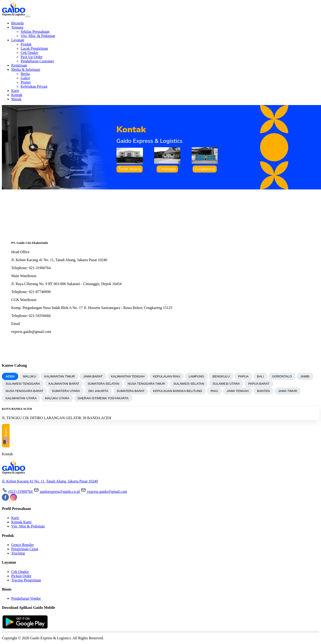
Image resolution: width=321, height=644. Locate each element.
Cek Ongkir (29, 53)
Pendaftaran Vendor (26, 598)
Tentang (17, 27)
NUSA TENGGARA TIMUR (146, 384)
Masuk (16, 99)
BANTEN (263, 391)
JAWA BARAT (93, 376)
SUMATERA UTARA (66, 391)
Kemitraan (19, 65)
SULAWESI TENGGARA (23, 384)
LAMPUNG (196, 376)
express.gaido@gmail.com (104, 491)
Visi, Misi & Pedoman (28, 526)
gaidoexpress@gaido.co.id (57, 491)
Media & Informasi (26, 70)
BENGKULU (221, 376)
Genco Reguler (22, 545)
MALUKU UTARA (57, 398)
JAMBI (305, 376)
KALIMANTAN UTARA (21, 398)
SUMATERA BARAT (131, 391)
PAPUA (243, 376)
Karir (15, 91)
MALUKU (30, 376)
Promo (26, 82)
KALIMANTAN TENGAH (128, 376)
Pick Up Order (32, 57)
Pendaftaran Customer (37, 61)
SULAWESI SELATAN (189, 384)
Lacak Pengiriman (34, 48)
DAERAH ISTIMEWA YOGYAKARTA (103, 398)
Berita (25, 74)
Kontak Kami (21, 522)
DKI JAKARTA (98, 391)
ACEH (10, 376)
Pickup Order (21, 576)
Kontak (17, 95)
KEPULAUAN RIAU (167, 376)
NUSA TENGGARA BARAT (24, 391)
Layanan (18, 40)
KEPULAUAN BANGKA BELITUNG (178, 391)
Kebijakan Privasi (34, 86)
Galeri (25, 78)
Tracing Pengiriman (26, 580)
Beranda (17, 23)
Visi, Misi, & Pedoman (38, 36)
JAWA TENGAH (238, 391)
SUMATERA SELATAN (103, 384)
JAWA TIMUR (288, 391)
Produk (26, 44)
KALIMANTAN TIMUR (60, 376)
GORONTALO (282, 376)
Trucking (18, 553)
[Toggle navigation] (28, 16)
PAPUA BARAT (259, 384)
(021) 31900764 (18, 491)
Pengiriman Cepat (25, 549)
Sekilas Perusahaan (35, 32)
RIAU (214, 391)
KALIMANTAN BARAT (64, 384)
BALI (260, 376)
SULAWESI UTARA (226, 384)
